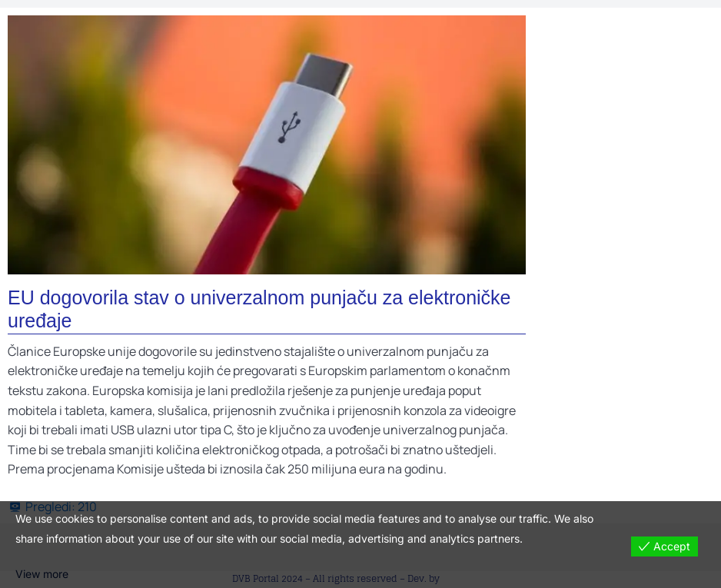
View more (42, 574)
